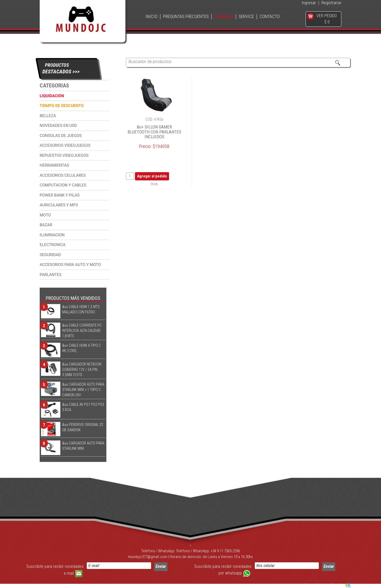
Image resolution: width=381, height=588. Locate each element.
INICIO (151, 17)
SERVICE (246, 17)
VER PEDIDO (327, 16)
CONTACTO (270, 17)
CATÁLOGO (224, 17)
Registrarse (331, 3)
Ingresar (309, 3)
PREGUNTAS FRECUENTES (186, 17)
